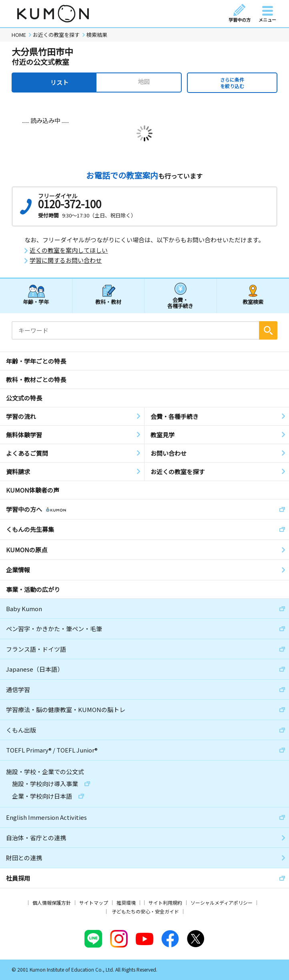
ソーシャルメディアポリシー (222, 903)
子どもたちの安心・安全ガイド (145, 911)
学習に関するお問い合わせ (66, 260)
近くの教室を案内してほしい (69, 250)
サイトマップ (94, 903)
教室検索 (253, 302)
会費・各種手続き (180, 303)
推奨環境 (126, 903)
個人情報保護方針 (52, 903)
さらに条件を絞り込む (232, 83)
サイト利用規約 (165, 903)
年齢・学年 (36, 302)
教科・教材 (108, 302)
